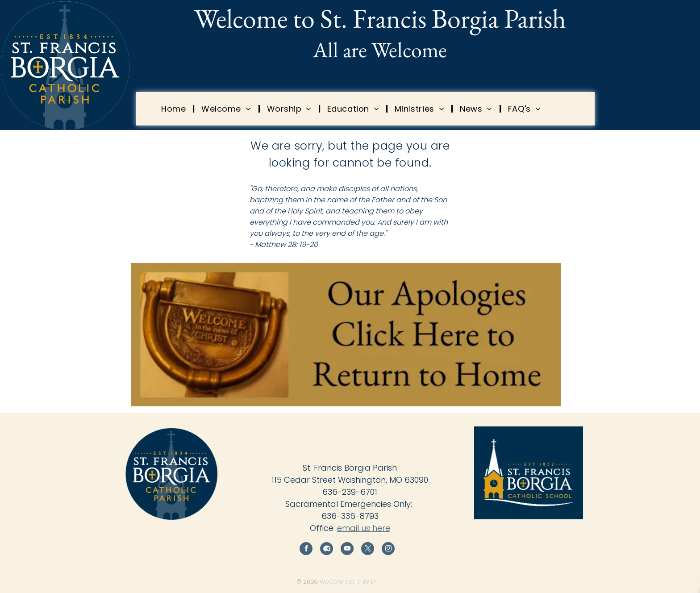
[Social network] (327, 550)
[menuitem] (175, 109)
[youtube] (347, 550)
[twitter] (368, 550)
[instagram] (388, 550)
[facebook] (306, 550)
